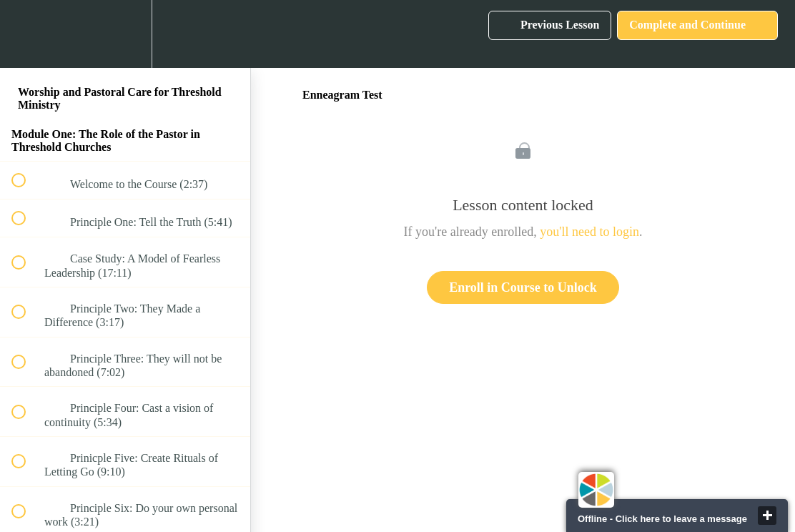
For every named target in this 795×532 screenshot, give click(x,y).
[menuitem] (125, 34)
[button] (26, 34)
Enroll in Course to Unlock (523, 287)
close (767, 516)
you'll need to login (589, 232)
